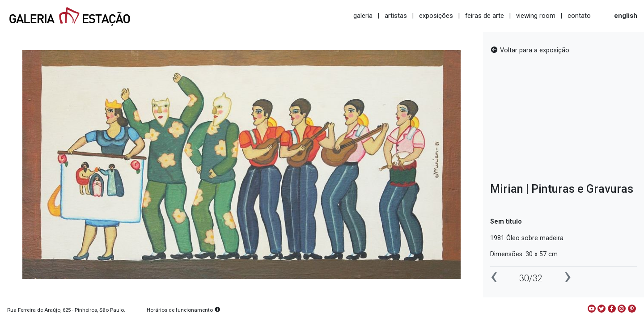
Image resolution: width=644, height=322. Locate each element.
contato (579, 16)
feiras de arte (485, 16)
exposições (436, 16)
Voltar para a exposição (530, 50)
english (626, 16)
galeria (363, 16)
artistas (396, 16)
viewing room (536, 16)
